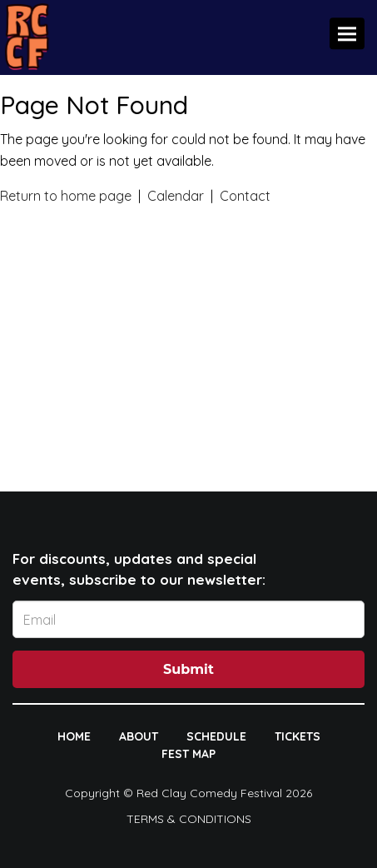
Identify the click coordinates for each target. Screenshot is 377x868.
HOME (74, 736)
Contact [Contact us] (245, 196)
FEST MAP (188, 754)
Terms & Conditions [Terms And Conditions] (189, 819)
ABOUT (139, 736)
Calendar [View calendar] (176, 196)
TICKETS (298, 736)
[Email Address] (188, 619)
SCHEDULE (216, 736)
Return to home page (66, 196)
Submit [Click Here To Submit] (188, 669)
